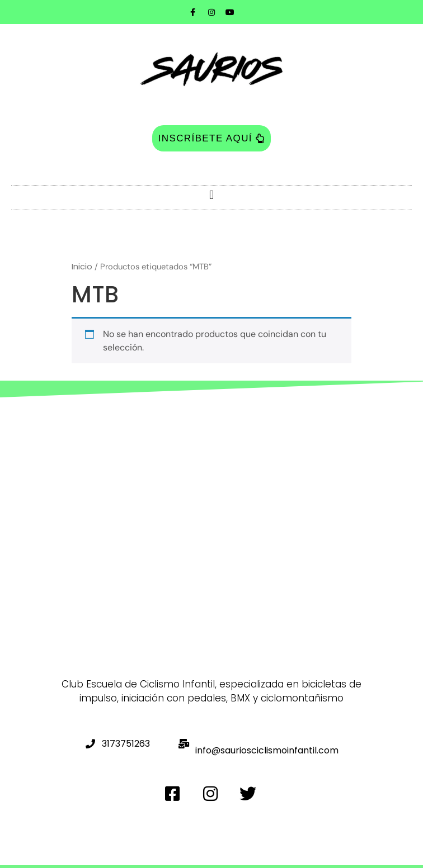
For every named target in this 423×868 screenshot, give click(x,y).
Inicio (82, 267)
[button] (211, 195)
